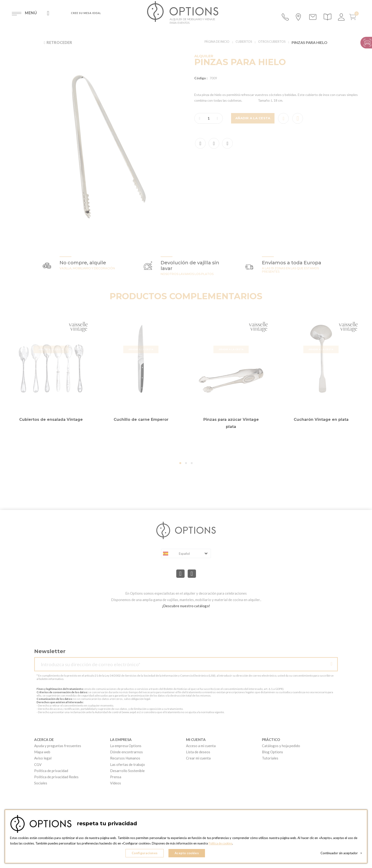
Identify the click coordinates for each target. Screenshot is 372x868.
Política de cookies (221, 844)
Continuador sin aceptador (341, 854)
